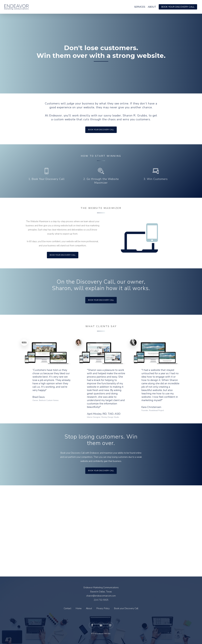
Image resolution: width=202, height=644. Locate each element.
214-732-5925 (101, 600)
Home (79, 608)
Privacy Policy (103, 608)
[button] (63, 255)
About (89, 608)
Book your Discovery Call (126, 608)
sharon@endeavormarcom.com (101, 596)
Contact (68, 608)
